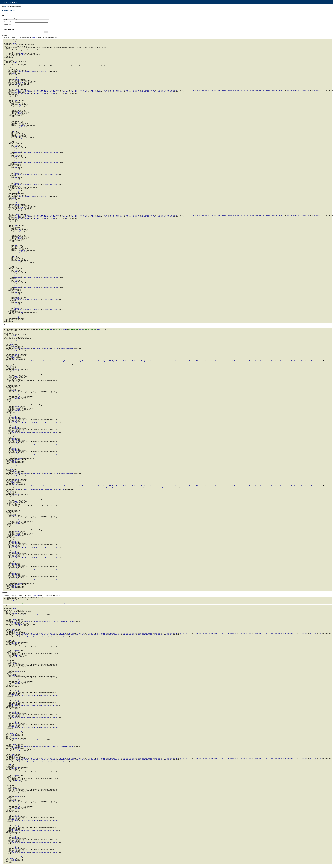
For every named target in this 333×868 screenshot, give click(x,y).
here (5, 6)
